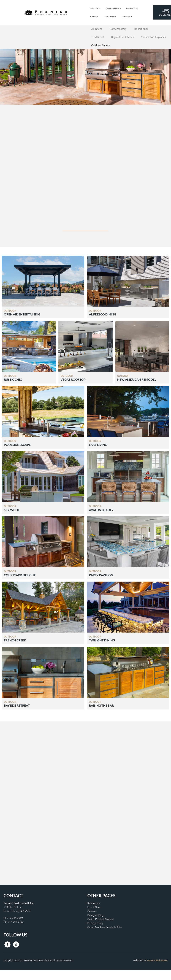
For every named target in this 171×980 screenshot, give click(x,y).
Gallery (95, 8)
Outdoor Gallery (101, 45)
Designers (110, 16)
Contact (127, 16)
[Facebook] (7, 944)
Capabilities (113, 8)
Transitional (141, 29)
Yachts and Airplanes (154, 37)
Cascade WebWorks (156, 960)
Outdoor (132, 8)
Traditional (98, 37)
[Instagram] (16, 944)
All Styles (97, 29)
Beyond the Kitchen (123, 37)
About (94, 16)
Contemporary (118, 29)
